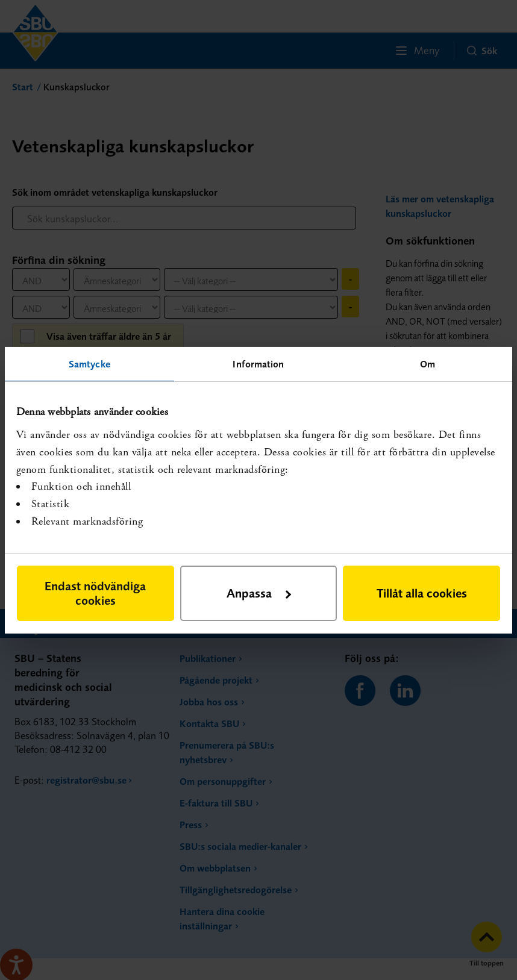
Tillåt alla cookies (422, 593)
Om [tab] (428, 363)
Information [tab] (258, 363)
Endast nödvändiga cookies (95, 593)
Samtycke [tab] (89, 363)
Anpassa (259, 593)
